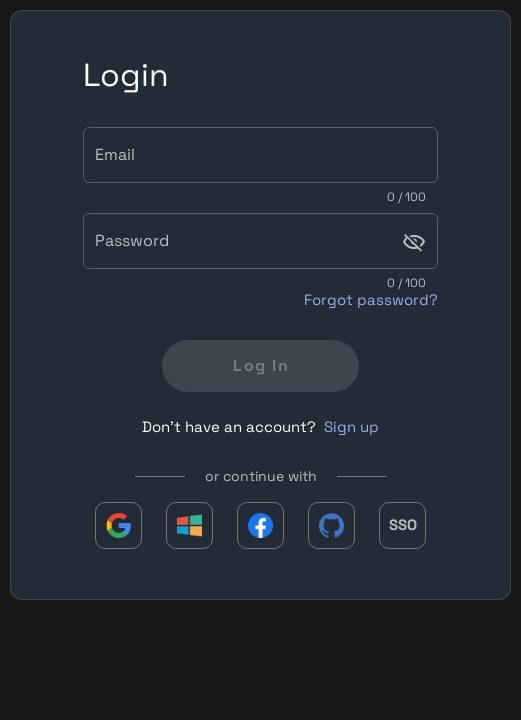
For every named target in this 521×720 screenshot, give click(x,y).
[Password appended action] (414, 242)
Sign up (351, 426)
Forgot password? (371, 299)
